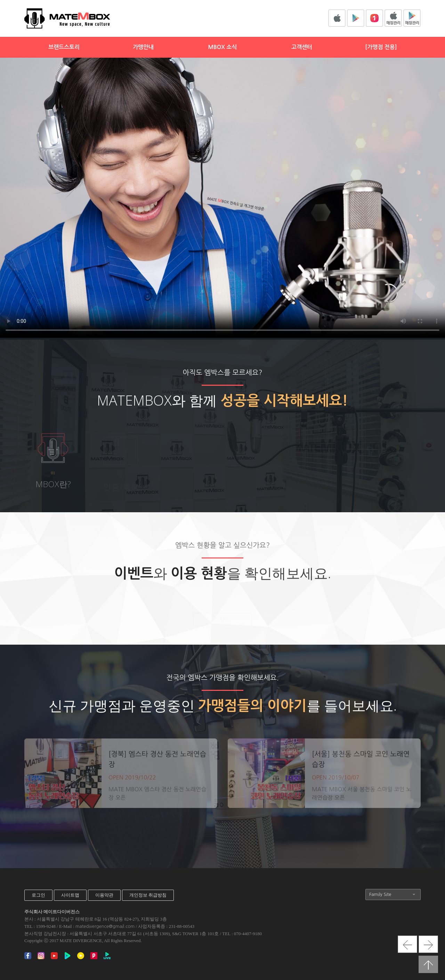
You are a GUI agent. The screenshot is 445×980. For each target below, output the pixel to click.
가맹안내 (143, 47)
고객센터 (302, 47)
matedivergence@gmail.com (105, 926)
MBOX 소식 (222, 47)
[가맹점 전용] (381, 47)
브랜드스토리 (64, 47)
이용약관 (104, 895)
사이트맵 (70, 895)
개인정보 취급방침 (148, 895)
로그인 (38, 895)
